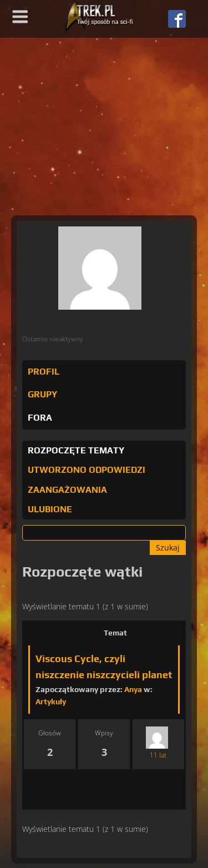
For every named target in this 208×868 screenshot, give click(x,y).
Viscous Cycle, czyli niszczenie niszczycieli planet (104, 667)
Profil (44, 372)
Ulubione (50, 509)
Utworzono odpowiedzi (87, 470)
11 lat (158, 755)
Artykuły (51, 702)
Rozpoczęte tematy (76, 450)
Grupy (42, 394)
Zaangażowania (67, 490)
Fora (40, 418)
